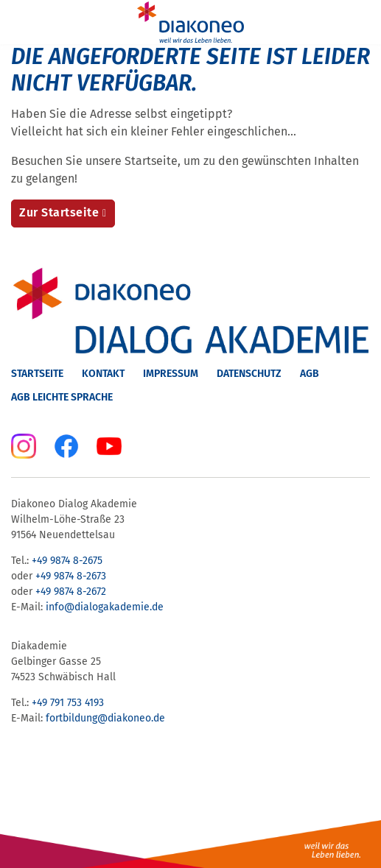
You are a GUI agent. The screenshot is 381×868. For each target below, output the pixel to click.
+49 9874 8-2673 (71, 576)
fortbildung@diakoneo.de (105, 718)
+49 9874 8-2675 (67, 561)
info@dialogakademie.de (105, 607)
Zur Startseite (59, 212)
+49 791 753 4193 (68, 703)
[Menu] (21, 22)
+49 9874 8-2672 (71, 592)
